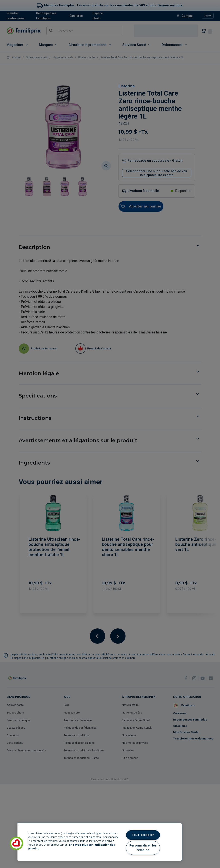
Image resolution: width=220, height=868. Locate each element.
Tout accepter (143, 835)
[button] (16, 843)
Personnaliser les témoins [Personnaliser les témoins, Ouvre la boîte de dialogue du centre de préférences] (143, 848)
